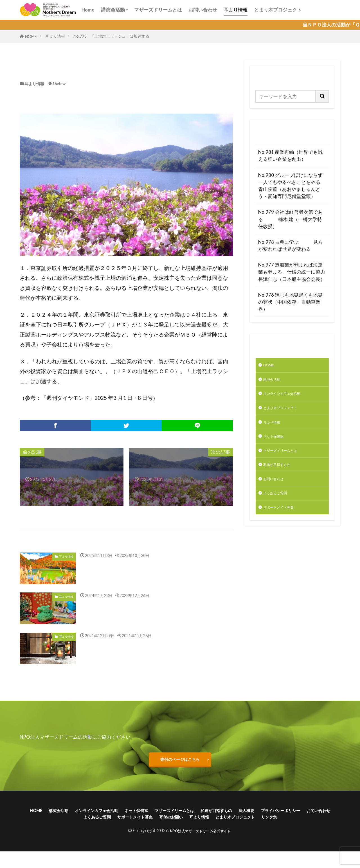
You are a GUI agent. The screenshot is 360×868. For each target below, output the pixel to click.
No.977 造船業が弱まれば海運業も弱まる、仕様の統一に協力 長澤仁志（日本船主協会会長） (292, 272)
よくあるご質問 (280, 508)
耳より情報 (236, 10)
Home (88, 10)
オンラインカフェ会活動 (290, 398)
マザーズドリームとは (158, 10)
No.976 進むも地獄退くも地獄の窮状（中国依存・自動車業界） (290, 302)
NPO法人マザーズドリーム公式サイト (200, 847)
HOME (31, 36)
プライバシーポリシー (76, 824)
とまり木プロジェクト (278, 10)
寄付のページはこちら (180, 761)
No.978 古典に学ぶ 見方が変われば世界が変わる (290, 245)
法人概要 (314, 815)
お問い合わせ (203, 10)
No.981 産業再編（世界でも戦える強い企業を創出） (290, 155)
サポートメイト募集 (285, 524)
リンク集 (210, 832)
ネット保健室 (278, 445)
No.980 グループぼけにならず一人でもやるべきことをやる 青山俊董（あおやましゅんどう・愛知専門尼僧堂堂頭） (292, 186)
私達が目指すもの (282, 477)
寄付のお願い (262, 824)
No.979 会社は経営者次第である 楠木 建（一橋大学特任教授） (290, 219)
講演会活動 (113, 10)
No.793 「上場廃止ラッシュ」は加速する (112, 36)
